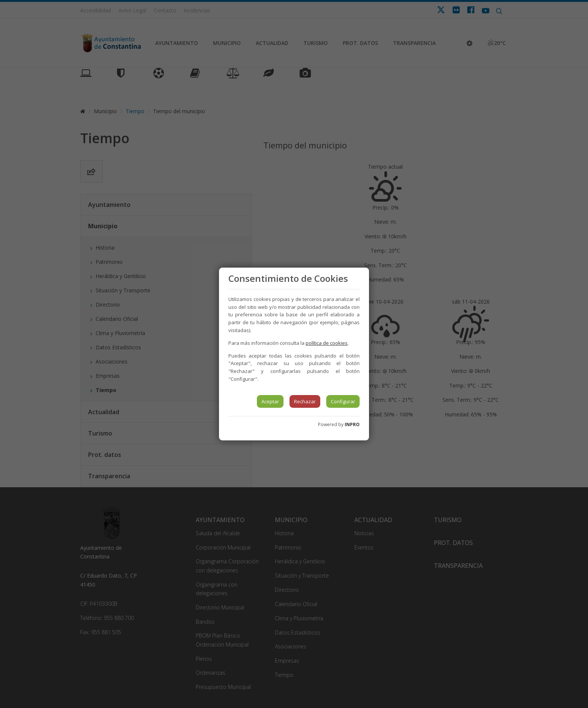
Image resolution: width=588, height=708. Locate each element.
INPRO (352, 424)
